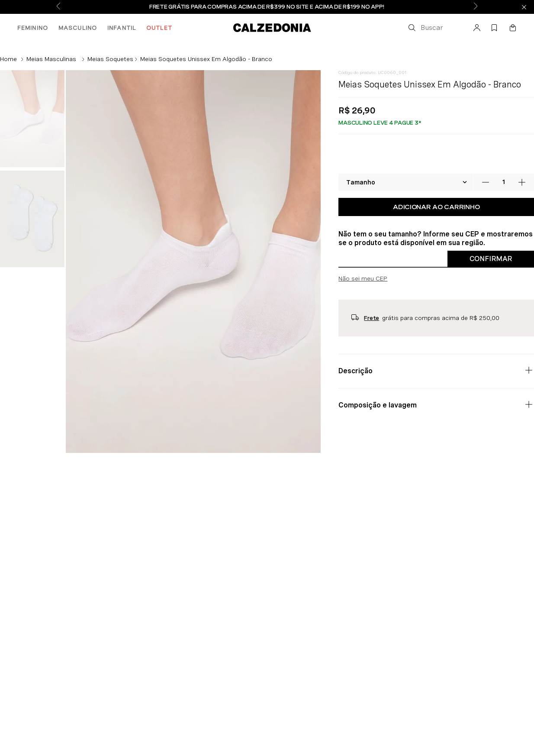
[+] (522, 182)
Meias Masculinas (51, 59)
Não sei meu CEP (363, 278)
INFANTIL (122, 28)
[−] (486, 182)
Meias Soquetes (110, 59)
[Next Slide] (476, 7)
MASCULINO (78, 28)
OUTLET (159, 28)
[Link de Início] (8, 59)
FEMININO (33, 28)
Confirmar (491, 259)
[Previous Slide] (58, 7)
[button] (425, 28)
